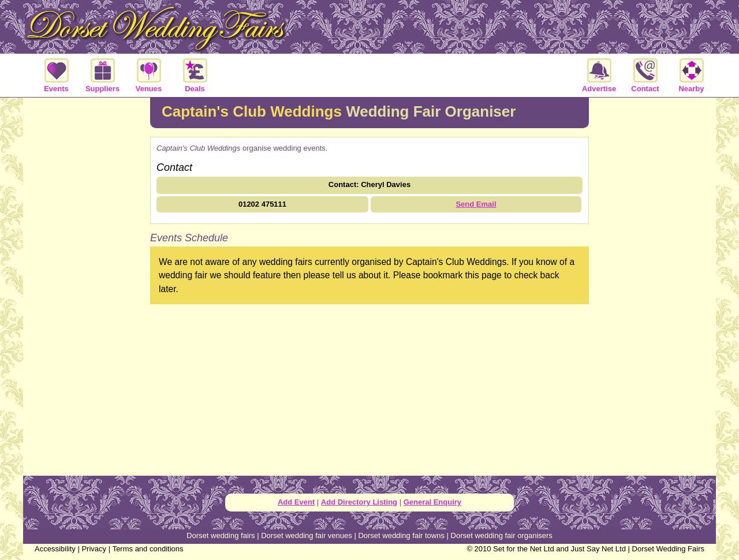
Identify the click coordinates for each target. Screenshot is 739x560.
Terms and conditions (148, 549)
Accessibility (55, 549)
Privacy (94, 549)
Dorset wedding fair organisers (502, 535)
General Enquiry (432, 502)
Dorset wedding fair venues (307, 535)
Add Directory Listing (359, 502)
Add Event (296, 502)
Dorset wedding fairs (221, 535)
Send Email (476, 204)
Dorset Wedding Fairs (668, 549)
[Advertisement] (87, 285)
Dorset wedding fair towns (401, 535)
